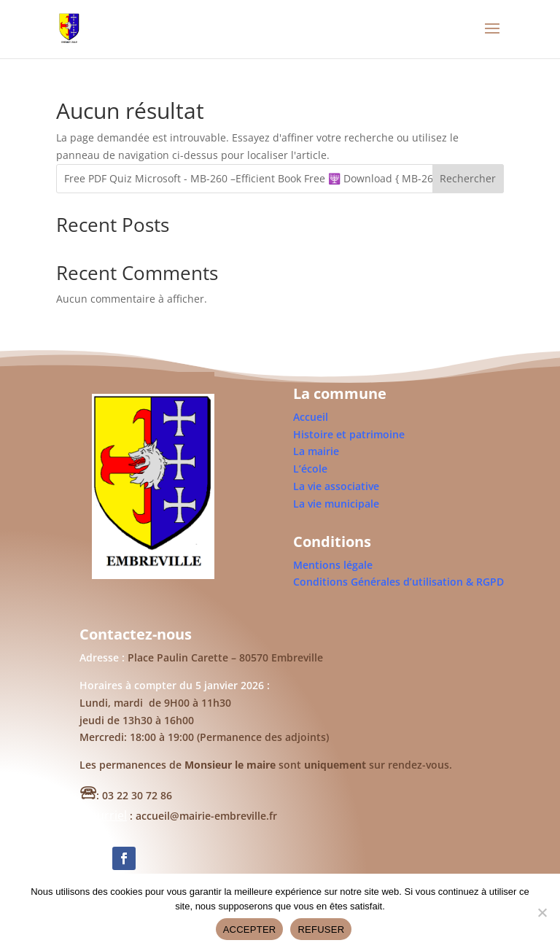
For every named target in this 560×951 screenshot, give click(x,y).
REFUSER (321, 929)
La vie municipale (336, 504)
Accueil (311, 417)
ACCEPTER (250, 929)
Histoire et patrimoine (349, 434)
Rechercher (468, 178)
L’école (310, 469)
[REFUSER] (542, 912)
